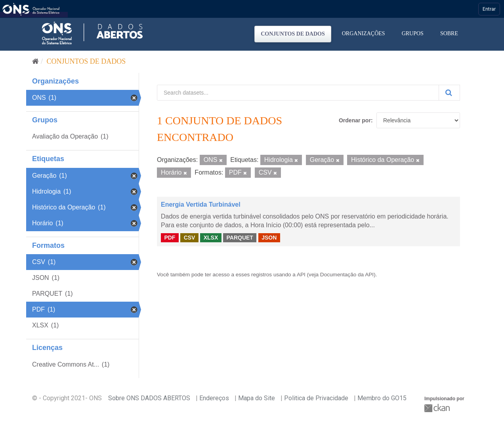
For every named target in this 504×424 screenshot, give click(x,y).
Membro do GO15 (382, 398)
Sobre (449, 33)
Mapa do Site (257, 398)
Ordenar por (355, 120)
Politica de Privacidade (316, 398)
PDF (170, 238)
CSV (190, 238)
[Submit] (449, 93)
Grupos (413, 33)
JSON (269, 238)
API (301, 275)
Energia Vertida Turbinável (201, 204)
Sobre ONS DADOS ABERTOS (149, 398)
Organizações (364, 33)
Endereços (214, 398)
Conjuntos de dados (293, 34)
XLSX (211, 238)
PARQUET (240, 238)
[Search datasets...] (298, 93)
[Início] (35, 61)
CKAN (438, 408)
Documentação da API (347, 275)
